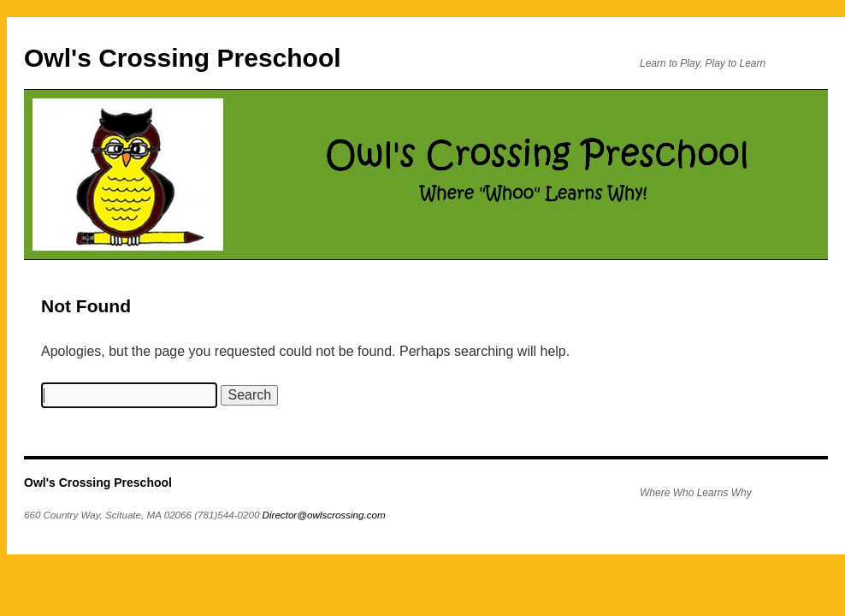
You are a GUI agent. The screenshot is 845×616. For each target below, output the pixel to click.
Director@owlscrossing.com (324, 515)
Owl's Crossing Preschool (183, 58)
